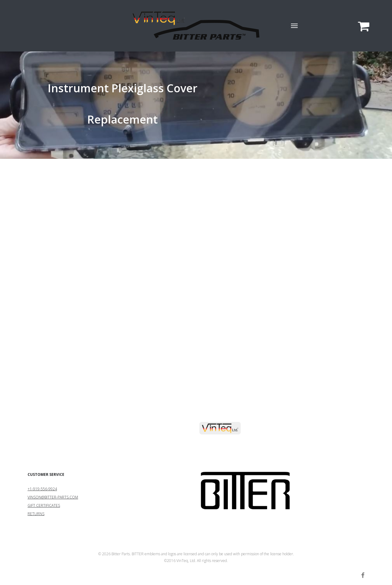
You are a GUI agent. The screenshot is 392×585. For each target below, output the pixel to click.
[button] (295, 26)
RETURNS (36, 514)
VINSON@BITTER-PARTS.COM (53, 497)
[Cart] (361, 26)
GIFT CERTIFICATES (44, 505)
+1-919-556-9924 (42, 489)
